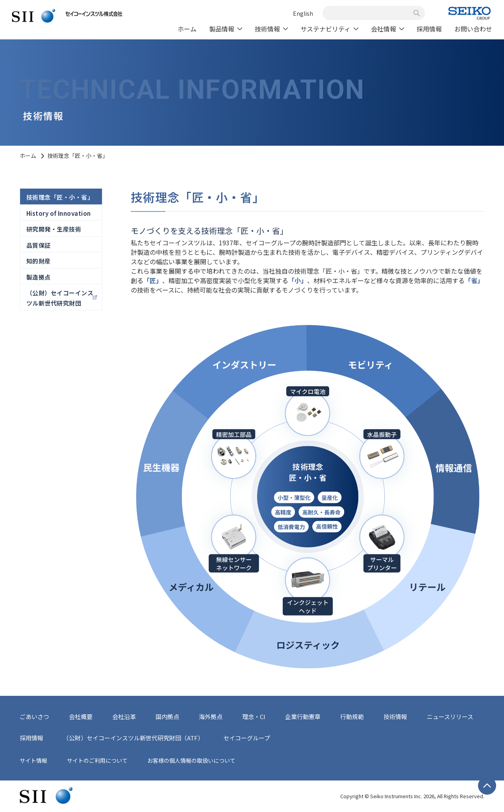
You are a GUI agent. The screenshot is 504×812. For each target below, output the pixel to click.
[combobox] (369, 13)
